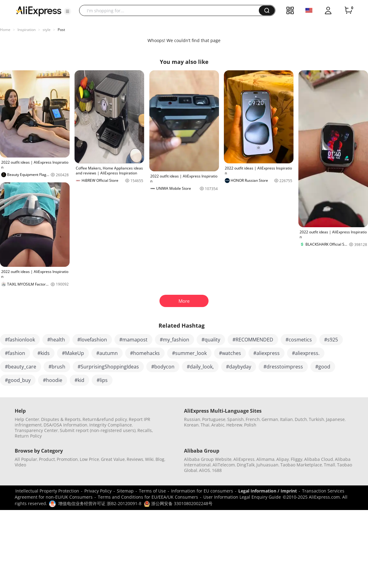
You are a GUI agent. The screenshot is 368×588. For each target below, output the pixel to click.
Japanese (335, 419)
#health (56, 340)
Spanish (236, 419)
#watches (230, 353)
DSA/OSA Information (65, 425)
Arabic (218, 425)
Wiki (149, 459)
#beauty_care (21, 367)
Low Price (89, 459)
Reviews (135, 459)
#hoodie (53, 380)
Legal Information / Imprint (268, 491)
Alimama (265, 459)
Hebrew (234, 425)
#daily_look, (200, 367)
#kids (44, 353)
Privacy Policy (98, 491)
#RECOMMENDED (253, 340)
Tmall (330, 465)
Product (47, 459)
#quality (211, 340)
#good (323, 367)
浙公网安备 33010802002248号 (178, 503)
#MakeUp (73, 353)
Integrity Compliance (111, 425)
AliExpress (244, 459)
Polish (250, 425)
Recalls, (145, 430)
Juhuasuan (267, 465)
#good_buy (18, 380)
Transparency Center (36, 430)
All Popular (26, 459)
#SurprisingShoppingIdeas (108, 367)
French (253, 419)
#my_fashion (174, 340)
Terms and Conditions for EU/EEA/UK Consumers (148, 497)
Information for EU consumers (202, 491)
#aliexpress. (306, 353)
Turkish (316, 419)
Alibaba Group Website (208, 459)
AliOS (205, 470)
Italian (286, 419)
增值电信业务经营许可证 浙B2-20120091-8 (100, 503)
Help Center (27, 419)
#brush (57, 367)
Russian (192, 419)
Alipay (283, 459)
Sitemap (125, 491)
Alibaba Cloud (319, 459)
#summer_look (189, 353)
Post (61, 30)
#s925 (331, 340)
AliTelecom (224, 465)
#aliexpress (266, 353)
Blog (160, 459)
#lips (102, 380)
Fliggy (297, 459)
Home (5, 30)
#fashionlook (20, 340)
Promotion (67, 459)
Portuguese (214, 419)
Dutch (301, 419)
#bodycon (163, 367)
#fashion (15, 353)
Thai (205, 425)
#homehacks (145, 353)
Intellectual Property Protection (47, 491)
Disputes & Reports (61, 419)
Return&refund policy (105, 419)
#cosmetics (299, 340)
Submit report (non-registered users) (98, 430)
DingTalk (246, 465)
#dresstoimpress (283, 367)
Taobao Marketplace (301, 465)
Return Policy (28, 436)
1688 (217, 470)
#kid (79, 380)
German (270, 419)
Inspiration (27, 30)
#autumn (107, 353)
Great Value (113, 459)
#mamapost (133, 340)
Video (20, 465)
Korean (191, 425)
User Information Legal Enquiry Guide (242, 497)
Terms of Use (152, 491)
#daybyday (239, 367)
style (47, 30)
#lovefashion (92, 340)
